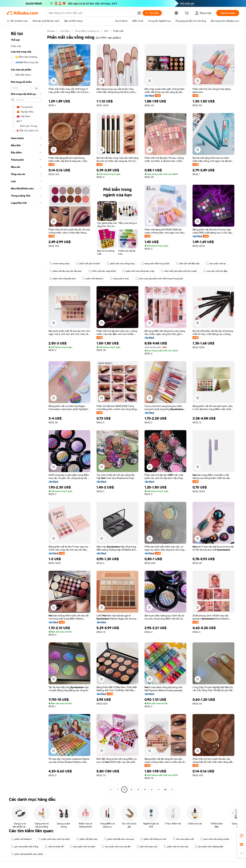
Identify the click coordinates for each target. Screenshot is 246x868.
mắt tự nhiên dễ (54, 847)
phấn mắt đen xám (87, 839)
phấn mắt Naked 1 (21, 839)
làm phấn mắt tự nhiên (83, 847)
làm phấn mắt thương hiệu (209, 847)
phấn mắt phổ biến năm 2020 (27, 854)
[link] (242, 836)
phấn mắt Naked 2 (93, 279)
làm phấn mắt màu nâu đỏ (116, 847)
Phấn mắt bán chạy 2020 (102, 271)
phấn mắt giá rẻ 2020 (88, 264)
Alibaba (51, 31)
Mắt (106, 31)
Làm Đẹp (65, 31)
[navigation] (26, 411)
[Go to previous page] (111, 789)
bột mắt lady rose (147, 847)
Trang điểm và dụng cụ (87, 31)
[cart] (187, 14)
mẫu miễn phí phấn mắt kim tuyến (179, 271)
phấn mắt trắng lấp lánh (63, 279)
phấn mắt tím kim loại (176, 847)
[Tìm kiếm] (152, 13)
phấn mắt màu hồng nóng (121, 264)
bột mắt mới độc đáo (188, 264)
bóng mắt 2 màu (119, 279)
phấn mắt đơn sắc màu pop (119, 839)
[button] (139, 13)
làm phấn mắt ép (216, 264)
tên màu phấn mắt (183, 839)
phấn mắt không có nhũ (153, 839)
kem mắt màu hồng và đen (215, 839)
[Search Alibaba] (92, 13)
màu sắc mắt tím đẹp (215, 271)
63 (165, 789)
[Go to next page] (172, 789)
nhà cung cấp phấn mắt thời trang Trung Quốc (159, 279)
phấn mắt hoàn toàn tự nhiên (54, 839)
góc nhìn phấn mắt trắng (25, 847)
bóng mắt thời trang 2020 (155, 264)
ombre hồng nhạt (59, 264)
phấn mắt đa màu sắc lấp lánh (66, 271)
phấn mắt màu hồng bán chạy (138, 271)
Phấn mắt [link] (118, 31)
